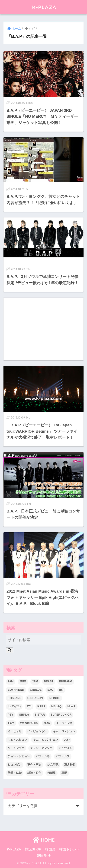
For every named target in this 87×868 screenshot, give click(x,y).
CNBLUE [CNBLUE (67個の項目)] (36, 690)
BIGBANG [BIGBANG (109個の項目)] (66, 681)
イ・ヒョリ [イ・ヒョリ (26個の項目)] (15, 731)
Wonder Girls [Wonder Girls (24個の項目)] (29, 723)
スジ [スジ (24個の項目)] (67, 740)
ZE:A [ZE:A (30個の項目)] (47, 723)
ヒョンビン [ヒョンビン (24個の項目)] (15, 765)
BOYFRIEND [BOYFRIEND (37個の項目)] (16, 690)
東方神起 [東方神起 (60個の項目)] (70, 765)
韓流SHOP (33, 849)
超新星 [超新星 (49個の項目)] (52, 773)
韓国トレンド (70, 849)
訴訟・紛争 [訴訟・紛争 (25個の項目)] (34, 773)
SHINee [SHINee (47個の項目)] (24, 715)
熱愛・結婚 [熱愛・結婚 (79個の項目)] (15, 773)
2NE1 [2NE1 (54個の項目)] (23, 681)
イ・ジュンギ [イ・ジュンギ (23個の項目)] (64, 723)
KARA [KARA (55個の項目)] (41, 706)
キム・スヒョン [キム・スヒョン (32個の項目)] (17, 740)
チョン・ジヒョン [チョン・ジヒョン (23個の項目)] (19, 756)
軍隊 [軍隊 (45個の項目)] (64, 773)
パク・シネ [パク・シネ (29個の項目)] (43, 756)
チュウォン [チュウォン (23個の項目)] (65, 748)
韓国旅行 (44, 856)
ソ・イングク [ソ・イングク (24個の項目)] (16, 748)
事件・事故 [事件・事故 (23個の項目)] (34, 765)
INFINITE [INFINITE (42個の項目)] (55, 698)
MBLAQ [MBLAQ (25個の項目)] (56, 706)
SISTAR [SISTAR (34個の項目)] (40, 715)
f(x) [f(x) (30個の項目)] (61, 690)
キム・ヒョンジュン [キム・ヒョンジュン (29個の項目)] (45, 740)
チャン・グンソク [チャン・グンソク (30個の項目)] (41, 748)
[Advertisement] (43, 329)
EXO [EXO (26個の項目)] (50, 690)
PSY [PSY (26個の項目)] (10, 715)
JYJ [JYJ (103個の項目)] (29, 706)
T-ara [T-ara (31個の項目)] (11, 723)
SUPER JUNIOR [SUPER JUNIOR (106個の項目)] (61, 715)
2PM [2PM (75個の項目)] (35, 681)
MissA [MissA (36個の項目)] (71, 706)
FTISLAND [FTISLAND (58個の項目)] (14, 698)
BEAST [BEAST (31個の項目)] (49, 681)
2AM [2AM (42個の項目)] (11, 681)
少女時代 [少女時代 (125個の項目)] (53, 765)
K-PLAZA (44, 7)
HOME (44, 840)
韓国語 (50, 849)
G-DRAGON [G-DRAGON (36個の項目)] (35, 698)
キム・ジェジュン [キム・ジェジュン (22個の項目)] (64, 731)
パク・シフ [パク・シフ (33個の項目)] (63, 756)
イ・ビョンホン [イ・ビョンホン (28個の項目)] (37, 731)
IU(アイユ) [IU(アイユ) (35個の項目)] (14, 706)
